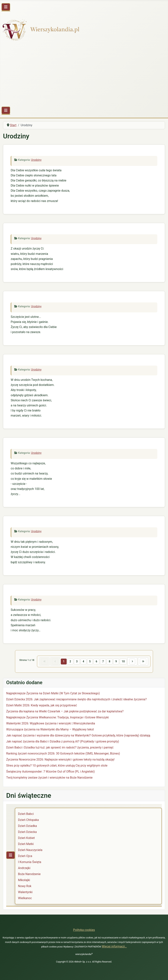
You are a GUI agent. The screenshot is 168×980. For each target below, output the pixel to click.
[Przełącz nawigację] (6, 7)
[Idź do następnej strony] (134, 662)
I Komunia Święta (30, 862)
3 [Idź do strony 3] (76, 662)
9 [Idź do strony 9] (117, 662)
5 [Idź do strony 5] (90, 662)
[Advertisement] (84, 75)
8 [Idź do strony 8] (110, 662)
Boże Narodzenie (29, 874)
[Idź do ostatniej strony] (145, 662)
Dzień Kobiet (26, 838)
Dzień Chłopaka (28, 820)
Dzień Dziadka (27, 826)
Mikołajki (24, 880)
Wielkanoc (25, 898)
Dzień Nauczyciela (30, 850)
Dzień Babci (26, 814)
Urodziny (36, 160)
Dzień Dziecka (27, 832)
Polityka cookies (84, 930)
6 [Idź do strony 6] (96, 662)
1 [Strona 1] (63, 662)
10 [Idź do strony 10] (124, 662)
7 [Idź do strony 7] (103, 662)
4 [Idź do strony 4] (83, 662)
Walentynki (25, 892)
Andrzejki (24, 868)
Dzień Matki (26, 844)
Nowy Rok (25, 886)
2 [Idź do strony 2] (69, 662)
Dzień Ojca (25, 856)
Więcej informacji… (114, 946)
